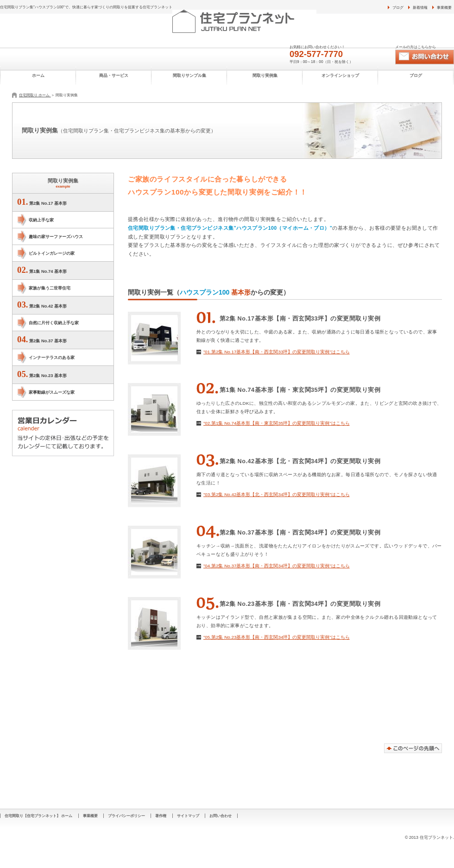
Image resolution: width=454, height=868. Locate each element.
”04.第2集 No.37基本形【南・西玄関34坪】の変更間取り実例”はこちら (277, 566)
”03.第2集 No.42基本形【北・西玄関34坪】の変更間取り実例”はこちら (277, 494)
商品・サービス (114, 75)
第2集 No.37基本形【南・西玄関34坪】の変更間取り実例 (300, 533)
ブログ (398, 7)
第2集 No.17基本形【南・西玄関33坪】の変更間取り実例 (300, 319)
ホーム (38, 75)
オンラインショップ (340, 75)
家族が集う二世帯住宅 (50, 288)
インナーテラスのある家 (52, 357)
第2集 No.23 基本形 (42, 374)
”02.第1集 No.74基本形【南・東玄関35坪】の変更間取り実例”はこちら (277, 423)
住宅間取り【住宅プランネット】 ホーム (38, 816)
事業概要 (444, 7)
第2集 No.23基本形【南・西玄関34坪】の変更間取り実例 (300, 604)
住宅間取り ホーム (35, 95)
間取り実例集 (265, 75)
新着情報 (420, 7)
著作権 (161, 816)
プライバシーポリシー (126, 816)
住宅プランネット (265, 21)
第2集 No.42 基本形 (42, 305)
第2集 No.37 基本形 (42, 339)
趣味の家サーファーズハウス (56, 236)
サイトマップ (188, 816)
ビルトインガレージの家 (52, 253)
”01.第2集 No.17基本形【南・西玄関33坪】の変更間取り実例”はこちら (277, 352)
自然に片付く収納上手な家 (54, 323)
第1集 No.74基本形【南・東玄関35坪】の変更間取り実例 (300, 390)
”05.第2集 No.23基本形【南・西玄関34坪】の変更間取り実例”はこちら (277, 637)
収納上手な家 (41, 220)
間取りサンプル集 (189, 75)
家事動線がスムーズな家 (52, 392)
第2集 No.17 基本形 (42, 202)
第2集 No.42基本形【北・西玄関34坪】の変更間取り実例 (300, 461)
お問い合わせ (425, 57)
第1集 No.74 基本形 (42, 270)
